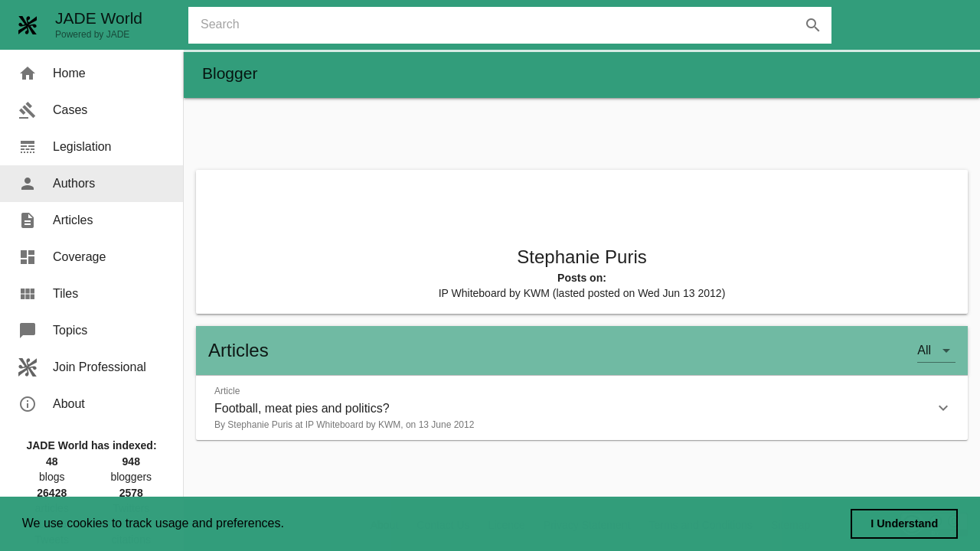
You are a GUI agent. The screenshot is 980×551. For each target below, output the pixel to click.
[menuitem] (91, 73)
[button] (582, 408)
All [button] (924, 350)
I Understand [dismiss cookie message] (904, 523)
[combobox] (516, 25)
